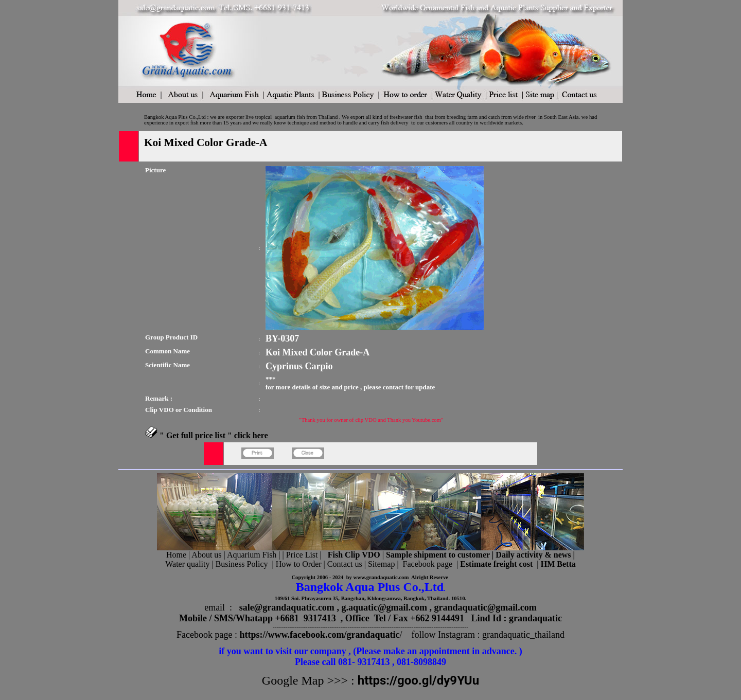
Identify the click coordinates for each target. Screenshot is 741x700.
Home (176, 555)
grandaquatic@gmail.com (486, 607)
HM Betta (558, 564)
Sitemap (381, 564)
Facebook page (428, 564)
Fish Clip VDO (354, 555)
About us (206, 555)
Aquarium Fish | (255, 555)
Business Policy (242, 564)
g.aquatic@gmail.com (384, 607)
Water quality (187, 564)
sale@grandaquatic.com (287, 607)
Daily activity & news (533, 555)
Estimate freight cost (496, 564)
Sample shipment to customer (438, 555)
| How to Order (295, 564)
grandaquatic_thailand (523, 635)
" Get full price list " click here (214, 435)
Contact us (345, 564)
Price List (303, 555)
